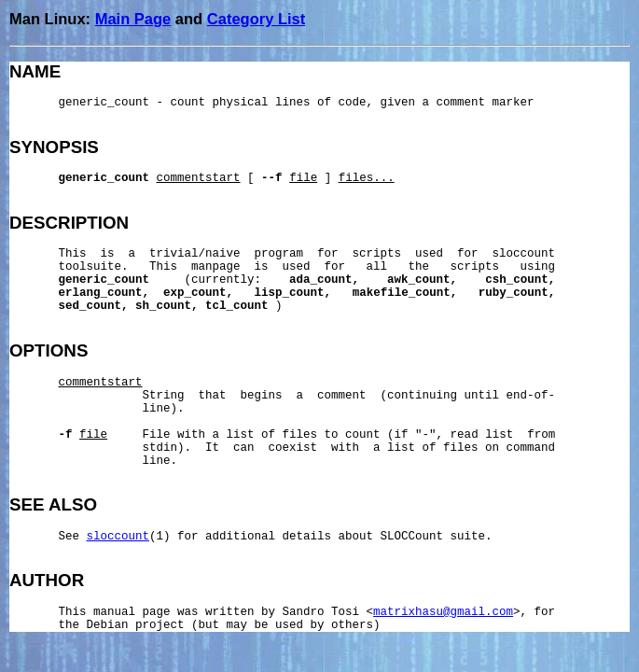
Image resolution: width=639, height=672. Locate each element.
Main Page (133, 19)
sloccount (118, 537)
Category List (256, 19)
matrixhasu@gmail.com (443, 612)
